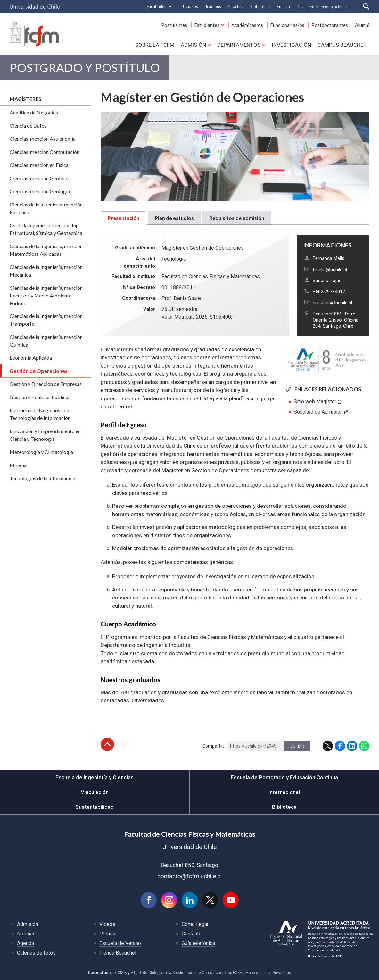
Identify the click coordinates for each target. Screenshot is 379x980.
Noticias (26, 934)
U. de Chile (148, 973)
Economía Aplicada (31, 358)
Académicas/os (247, 25)
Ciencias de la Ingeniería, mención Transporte (46, 320)
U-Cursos (190, 7)
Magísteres (25, 99)
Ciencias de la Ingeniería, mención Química (46, 341)
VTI (134, 973)
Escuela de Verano (120, 943)
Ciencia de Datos (28, 126)
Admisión (193, 45)
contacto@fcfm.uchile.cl (189, 876)
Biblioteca (284, 807)
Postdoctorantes (330, 25)
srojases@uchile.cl (332, 303)
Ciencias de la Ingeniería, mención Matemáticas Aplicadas (46, 250)
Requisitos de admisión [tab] (237, 218)
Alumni (362, 25)
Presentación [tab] (124, 218)
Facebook (340, 746)
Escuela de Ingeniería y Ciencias (95, 777)
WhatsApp (364, 746)
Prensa (107, 934)
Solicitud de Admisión (318, 412)
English (283, 7)
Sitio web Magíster (315, 402)
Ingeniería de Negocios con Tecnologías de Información (40, 414)
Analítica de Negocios (34, 112)
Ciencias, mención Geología (40, 191)
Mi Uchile (236, 7)
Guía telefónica (198, 943)
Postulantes (174, 25)
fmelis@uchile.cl (330, 270)
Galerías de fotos (36, 953)
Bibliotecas (260, 7)
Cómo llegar (195, 924)
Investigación (291, 45)
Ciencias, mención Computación (45, 152)
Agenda (25, 943)
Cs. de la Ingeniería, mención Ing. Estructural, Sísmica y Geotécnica (46, 229)
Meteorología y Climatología (41, 452)
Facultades (157, 7)
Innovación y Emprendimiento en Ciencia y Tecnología (45, 435)
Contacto (192, 934)
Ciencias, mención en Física (39, 165)
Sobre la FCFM (155, 45)
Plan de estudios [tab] (174, 218)
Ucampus (213, 7)
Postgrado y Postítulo (85, 67)
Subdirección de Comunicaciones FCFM (207, 973)
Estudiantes (207, 25)
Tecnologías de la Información (42, 478)
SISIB (122, 973)
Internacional (284, 792)
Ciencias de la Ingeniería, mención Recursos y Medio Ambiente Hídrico (46, 295)
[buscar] (325, 7)
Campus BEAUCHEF (342, 45)
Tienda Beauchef (118, 953)
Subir (107, 744)
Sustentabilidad (95, 807)
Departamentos (239, 45)
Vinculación (95, 792)
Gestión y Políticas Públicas (40, 397)
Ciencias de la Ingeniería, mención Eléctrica (46, 208)
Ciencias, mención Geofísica (40, 178)
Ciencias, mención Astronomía (43, 139)
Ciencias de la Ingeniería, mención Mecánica (46, 271)
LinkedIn (352, 746)
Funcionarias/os (287, 25)
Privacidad (282, 973)
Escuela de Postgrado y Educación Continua (284, 777)
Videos (107, 924)
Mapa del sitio (258, 973)
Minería (18, 465)
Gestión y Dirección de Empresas (46, 384)
